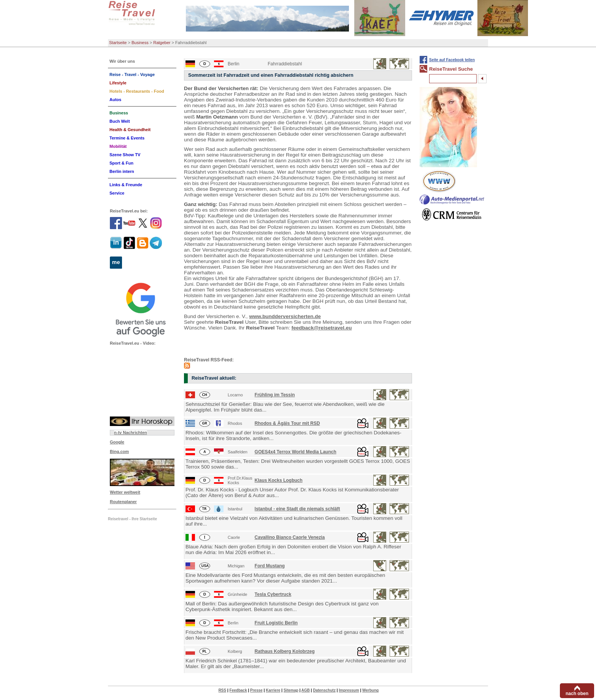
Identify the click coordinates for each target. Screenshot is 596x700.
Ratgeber (162, 43)
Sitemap (291, 690)
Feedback (238, 690)
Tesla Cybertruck (273, 594)
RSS (223, 690)
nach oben (577, 694)
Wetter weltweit (125, 492)
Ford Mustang (270, 566)
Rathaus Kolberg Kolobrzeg (285, 651)
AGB (306, 690)
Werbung (370, 690)
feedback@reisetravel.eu (322, 328)
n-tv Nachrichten (131, 432)
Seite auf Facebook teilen (452, 60)
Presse (256, 690)
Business (140, 43)
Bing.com (119, 451)
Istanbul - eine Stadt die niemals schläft (297, 509)
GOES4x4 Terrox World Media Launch (296, 452)
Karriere (273, 690)
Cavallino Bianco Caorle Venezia (290, 537)
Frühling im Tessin (275, 395)
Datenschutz (324, 690)
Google (117, 442)
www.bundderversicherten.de (285, 316)
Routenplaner (123, 502)
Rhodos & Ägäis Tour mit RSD (287, 423)
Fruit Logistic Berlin (276, 623)
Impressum (349, 690)
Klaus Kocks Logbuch (279, 480)
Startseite (118, 43)
